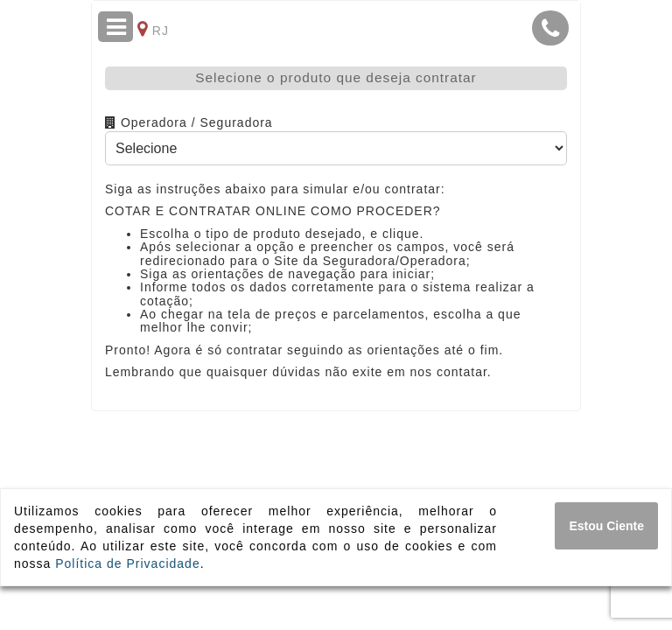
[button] (550, 28)
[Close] (606, 526)
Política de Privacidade (127, 563)
